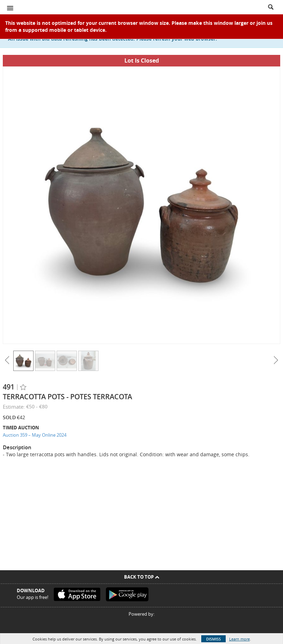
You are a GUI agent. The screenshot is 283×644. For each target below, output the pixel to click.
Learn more (240, 639)
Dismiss (213, 639)
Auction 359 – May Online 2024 (35, 435)
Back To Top (142, 577)
